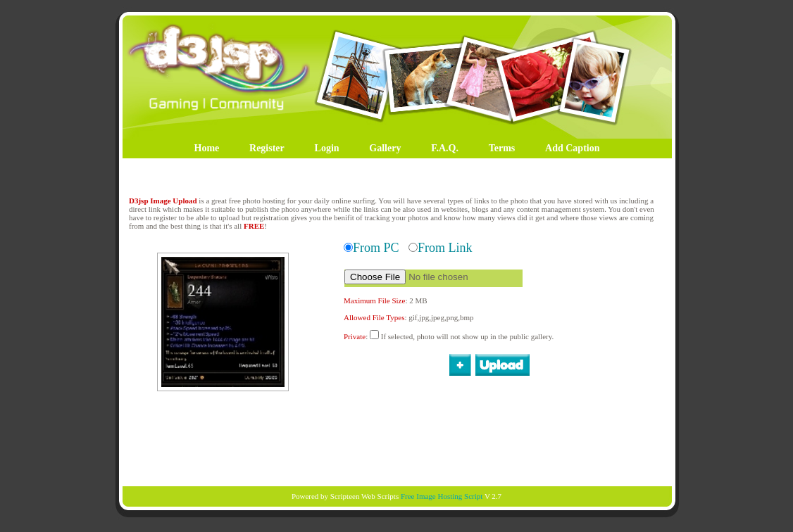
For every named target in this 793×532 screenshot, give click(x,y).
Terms (502, 148)
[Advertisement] (396, 438)
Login (327, 148)
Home (207, 148)
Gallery (385, 148)
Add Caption (572, 148)
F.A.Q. (445, 148)
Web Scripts (380, 496)
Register (267, 148)
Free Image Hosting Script (442, 496)
